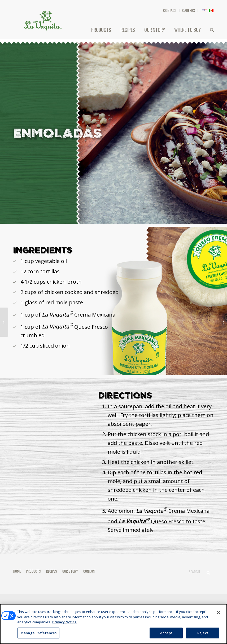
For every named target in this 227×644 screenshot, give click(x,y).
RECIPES (52, 571)
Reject (203, 634)
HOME (17, 571)
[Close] (219, 614)
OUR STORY (70, 571)
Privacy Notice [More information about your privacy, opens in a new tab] (64, 624)
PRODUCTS (33, 571)
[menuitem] (170, 11)
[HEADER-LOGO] (43, 20)
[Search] (212, 30)
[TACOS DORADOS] (223, 322)
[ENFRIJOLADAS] (4, 322)
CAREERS (189, 10)
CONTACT (170, 10)
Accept (166, 634)
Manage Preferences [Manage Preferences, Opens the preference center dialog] (38, 634)
